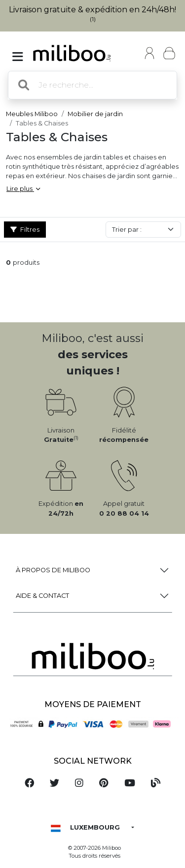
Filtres (25, 230)
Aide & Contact (42, 596)
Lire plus (23, 189)
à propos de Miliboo (53, 570)
